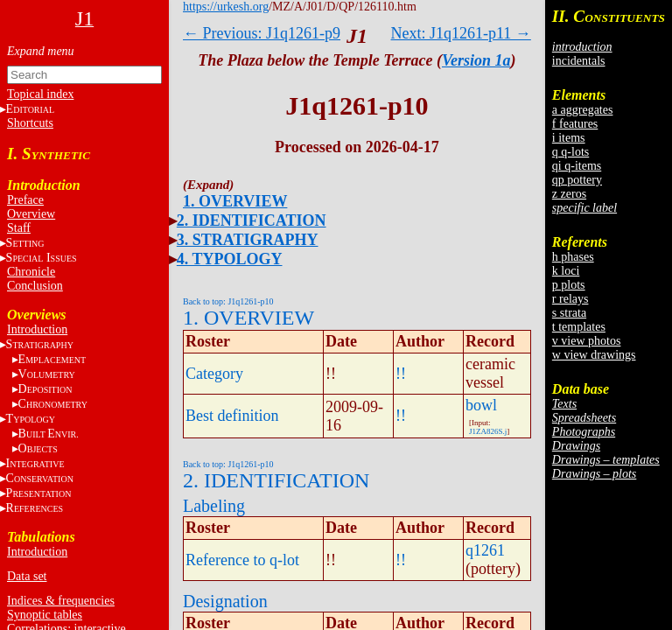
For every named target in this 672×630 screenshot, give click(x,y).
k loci (566, 271)
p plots (569, 285)
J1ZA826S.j (488, 431)
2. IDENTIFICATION (252, 220)
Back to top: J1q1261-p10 (228, 301)
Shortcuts (30, 123)
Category (214, 374)
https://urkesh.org (226, 7)
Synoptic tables (45, 615)
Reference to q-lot (242, 560)
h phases (573, 257)
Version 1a (476, 60)
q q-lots (570, 152)
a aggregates (583, 110)
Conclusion (35, 286)
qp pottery (577, 180)
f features (575, 124)
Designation (225, 601)
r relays (570, 299)
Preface (25, 200)
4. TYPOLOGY (230, 259)
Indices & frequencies (61, 601)
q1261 (485, 550)
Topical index (40, 94)
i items (569, 138)
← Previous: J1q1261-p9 (262, 33)
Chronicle (31, 272)
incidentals (579, 61)
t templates (579, 327)
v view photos (587, 341)
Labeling (214, 506)
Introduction (37, 329)
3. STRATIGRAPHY (248, 240)
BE (49, 434)
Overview (31, 214)
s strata (569, 313)
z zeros (569, 194)
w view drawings (594, 355)
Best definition (232, 416)
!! (401, 374)
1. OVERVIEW (235, 201)
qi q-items (577, 166)
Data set (27, 576)
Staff (19, 228)
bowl (481, 405)
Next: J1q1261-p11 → (461, 33)
